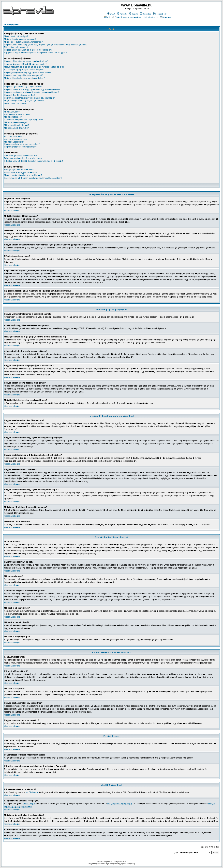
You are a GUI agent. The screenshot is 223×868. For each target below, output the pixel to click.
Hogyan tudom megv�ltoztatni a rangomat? (23, 75)
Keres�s (122, 14)
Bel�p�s (165, 17)
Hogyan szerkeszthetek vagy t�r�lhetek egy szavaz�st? (30, 98)
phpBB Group (32, 792)
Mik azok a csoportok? (14, 142)
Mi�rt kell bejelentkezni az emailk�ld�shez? (24, 78)
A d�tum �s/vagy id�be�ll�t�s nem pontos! (25, 64)
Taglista (134, 14)
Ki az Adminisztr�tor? (14, 137)
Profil (107, 17)
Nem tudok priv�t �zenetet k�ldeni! (21, 155)
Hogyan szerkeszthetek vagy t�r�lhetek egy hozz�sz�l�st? (32, 90)
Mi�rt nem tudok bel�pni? (16, 36)
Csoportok (145, 14)
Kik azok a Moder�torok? (15, 139)
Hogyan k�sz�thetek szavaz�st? (20, 95)
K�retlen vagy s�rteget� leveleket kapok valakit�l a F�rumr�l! (33, 161)
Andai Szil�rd (29, 804)
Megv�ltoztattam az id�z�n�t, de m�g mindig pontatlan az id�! (34, 67)
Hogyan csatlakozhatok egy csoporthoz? (22, 144)
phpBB (107, 862)
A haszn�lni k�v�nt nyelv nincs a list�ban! (24, 70)
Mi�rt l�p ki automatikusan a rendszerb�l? (24, 42)
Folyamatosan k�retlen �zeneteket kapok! (23, 158)
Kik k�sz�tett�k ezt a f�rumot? (19, 170)
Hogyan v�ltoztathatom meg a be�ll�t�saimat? (26, 61)
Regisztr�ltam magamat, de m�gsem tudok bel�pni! (28, 50)
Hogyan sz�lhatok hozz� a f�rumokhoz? (23, 87)
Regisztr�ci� (160, 14)
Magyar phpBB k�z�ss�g (120, 804)
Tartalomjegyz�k (11, 24)
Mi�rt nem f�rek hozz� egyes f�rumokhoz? (25, 101)
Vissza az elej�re (12, 211)
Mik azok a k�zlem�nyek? (16, 122)
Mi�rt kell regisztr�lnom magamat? (20, 39)
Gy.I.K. (111, 14)
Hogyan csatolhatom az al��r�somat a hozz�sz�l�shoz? (31, 92)
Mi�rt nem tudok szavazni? (16, 104)
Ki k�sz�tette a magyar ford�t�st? (21, 172)
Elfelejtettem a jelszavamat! (16, 47)
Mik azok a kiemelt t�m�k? (17, 125)
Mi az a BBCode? (12, 112)
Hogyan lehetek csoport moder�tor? (20, 147)
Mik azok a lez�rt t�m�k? (16, 128)
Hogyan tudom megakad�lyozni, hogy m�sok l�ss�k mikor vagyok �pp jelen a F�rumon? (46, 45)
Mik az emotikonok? (13, 117)
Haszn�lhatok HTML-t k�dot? (18, 114)
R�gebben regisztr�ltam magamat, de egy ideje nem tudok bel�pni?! (35, 53)
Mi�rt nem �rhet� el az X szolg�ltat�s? (23, 175)
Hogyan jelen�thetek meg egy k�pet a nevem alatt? (28, 73)
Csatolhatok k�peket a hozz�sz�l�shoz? (23, 120)
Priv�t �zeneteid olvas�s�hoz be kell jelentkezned (135, 17)
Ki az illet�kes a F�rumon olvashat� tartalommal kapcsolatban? (33, 178)
